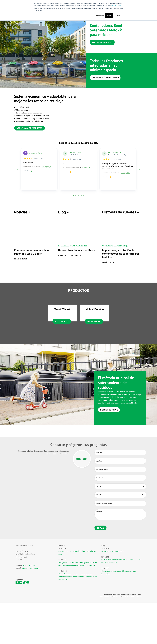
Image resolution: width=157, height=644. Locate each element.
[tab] (73, 196)
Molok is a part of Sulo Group (112, 636)
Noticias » (22, 212)
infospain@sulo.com (30, 610)
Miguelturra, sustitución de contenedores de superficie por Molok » (121, 254)
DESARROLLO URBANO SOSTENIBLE (73, 246)
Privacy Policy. (117, 5)
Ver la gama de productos (30, 128)
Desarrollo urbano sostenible (113, 593)
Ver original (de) (47, 167)
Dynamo (139, 636)
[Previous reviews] (18, 170)
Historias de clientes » (121, 212)
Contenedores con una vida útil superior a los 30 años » (33, 252)
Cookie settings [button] (99, 15)
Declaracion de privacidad (128, 636)
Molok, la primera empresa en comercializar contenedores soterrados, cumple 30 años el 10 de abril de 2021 (78, 618)
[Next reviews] (139, 170)
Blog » (63, 212)
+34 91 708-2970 (30, 607)
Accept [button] (109, 15)
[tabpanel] (43, 53)
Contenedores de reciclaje (115, 246)
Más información (62, 363)
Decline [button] (118, 15)
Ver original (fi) (86, 168)
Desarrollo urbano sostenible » (77, 250)
